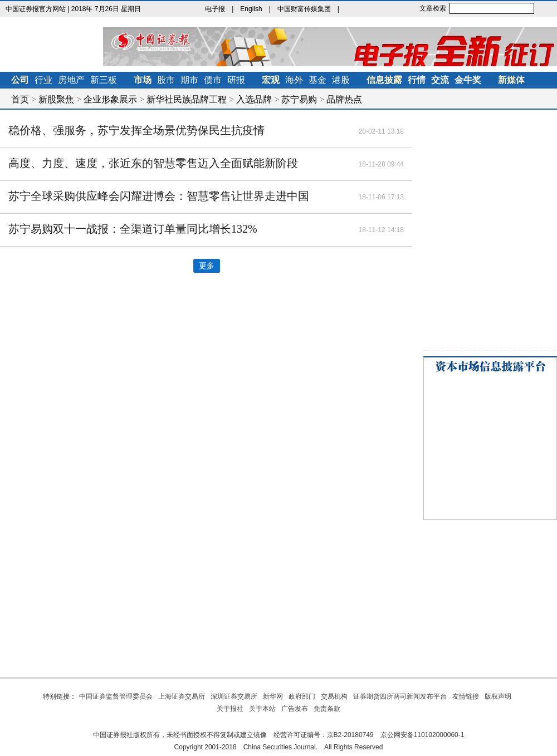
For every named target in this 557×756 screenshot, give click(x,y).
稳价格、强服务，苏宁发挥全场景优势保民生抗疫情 (136, 130)
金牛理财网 (370, 9)
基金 (317, 80)
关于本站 (262, 709)
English (251, 9)
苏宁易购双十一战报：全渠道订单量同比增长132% (133, 229)
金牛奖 (468, 80)
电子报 (215, 9)
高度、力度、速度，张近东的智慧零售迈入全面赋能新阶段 (153, 163)
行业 (43, 80)
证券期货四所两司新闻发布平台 (400, 696)
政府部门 (302, 696)
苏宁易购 (299, 99)
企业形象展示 (110, 99)
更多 (207, 266)
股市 (166, 80)
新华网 (273, 696)
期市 (189, 80)
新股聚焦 (56, 99)
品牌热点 (344, 99)
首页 (20, 99)
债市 (213, 80)
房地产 (71, 80)
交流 (440, 80)
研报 (236, 80)
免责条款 (327, 709)
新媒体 (511, 80)
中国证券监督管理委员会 (116, 696)
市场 (143, 80)
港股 (341, 80)
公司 (20, 80)
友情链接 (466, 696)
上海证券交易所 (182, 696)
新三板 (104, 80)
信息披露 (384, 80)
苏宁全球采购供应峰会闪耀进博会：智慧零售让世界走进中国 (159, 196)
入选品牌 (254, 99)
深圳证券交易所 (234, 696)
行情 (417, 80)
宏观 (271, 80)
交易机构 (334, 696)
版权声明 (498, 696)
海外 (294, 80)
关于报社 (230, 709)
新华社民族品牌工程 (187, 99)
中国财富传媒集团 (304, 9)
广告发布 (295, 709)
